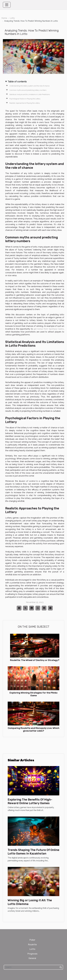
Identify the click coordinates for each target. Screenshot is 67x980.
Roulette (32, 945)
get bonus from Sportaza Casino (49, 329)
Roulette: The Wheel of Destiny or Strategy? (35, 660)
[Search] (33, 967)
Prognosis (32, 954)
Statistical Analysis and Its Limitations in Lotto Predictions (30, 94)
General (32, 958)
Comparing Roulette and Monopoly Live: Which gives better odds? (34, 729)
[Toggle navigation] (7, 5)
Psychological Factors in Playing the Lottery (25, 99)
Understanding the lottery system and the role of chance (29, 86)
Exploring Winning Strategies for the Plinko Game (34, 694)
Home (4, 18)
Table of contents (17, 81)
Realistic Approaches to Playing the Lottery (25, 103)
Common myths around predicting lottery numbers (28, 90)
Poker (32, 940)
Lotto (12, 18)
